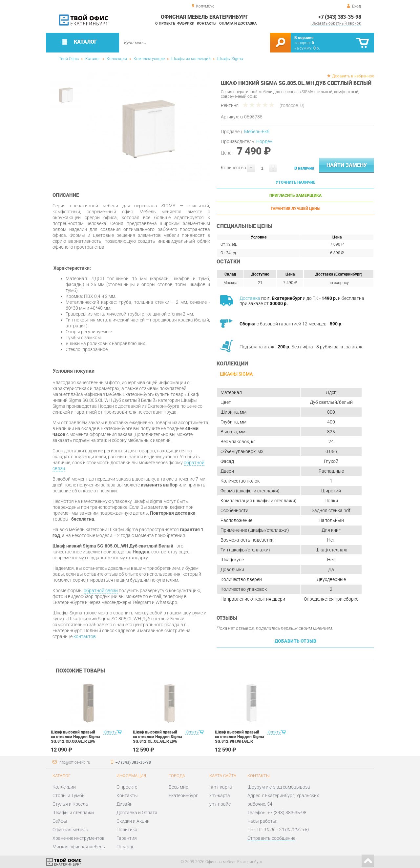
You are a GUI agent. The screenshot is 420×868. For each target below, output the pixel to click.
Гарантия (127, 838)
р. (317, 48)
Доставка (250, 298)
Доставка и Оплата (137, 813)
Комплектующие (149, 59)
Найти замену (347, 165)
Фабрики (186, 23)
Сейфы (60, 821)
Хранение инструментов (79, 838)
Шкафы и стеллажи (73, 813)
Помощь (126, 847)
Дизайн (125, 804)
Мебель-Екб (257, 132)
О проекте (165, 23)
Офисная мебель (70, 830)
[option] (148, 127)
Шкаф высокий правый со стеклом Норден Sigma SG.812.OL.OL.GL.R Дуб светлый (157, 739)
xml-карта (220, 796)
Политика (127, 830)
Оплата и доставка (238, 23)
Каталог (93, 59)
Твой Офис (69, 59)
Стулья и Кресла (70, 804)
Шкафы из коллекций (191, 59)
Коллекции (117, 59)
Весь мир (178, 787)
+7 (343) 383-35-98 (340, 17)
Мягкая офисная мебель (79, 847)
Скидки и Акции (133, 821)
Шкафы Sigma (230, 59)
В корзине (304, 38)
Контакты (207, 23)
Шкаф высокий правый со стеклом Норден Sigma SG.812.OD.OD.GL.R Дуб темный (75, 739)
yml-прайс (220, 804)
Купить (110, 732)
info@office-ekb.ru (74, 762)
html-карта (221, 787)
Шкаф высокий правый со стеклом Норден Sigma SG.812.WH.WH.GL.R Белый (239, 739)
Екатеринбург (183, 796)
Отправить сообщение (271, 838)
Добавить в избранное (353, 76)
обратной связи (101, 590)
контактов (85, 636)
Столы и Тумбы (69, 796)
